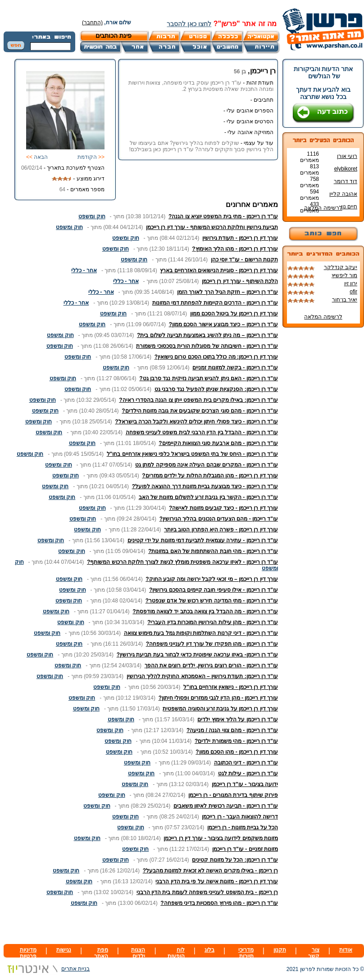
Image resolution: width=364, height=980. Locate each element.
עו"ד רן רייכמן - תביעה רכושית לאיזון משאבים (226, 806)
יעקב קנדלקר (341, 267)
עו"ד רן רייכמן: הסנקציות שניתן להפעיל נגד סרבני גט (216, 389)
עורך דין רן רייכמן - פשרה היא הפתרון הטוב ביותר (221, 530)
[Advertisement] (173, 926)
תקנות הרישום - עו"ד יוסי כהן (244, 260)
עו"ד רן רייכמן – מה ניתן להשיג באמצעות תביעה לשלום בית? (207, 335)
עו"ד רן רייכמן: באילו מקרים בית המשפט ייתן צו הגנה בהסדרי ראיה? (198, 400)
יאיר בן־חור (345, 300)
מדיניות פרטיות (28, 953)
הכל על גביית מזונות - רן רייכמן (243, 827)
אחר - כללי (84, 270)
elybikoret (346, 169)
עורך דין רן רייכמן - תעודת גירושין (240, 238)
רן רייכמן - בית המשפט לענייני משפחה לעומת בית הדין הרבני (207, 892)
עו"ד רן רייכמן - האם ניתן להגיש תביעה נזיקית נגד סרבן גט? (209, 378)
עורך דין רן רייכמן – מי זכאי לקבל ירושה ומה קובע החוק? (212, 579)
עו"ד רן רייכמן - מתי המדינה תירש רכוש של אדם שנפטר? (212, 601)
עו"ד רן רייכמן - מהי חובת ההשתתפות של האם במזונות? (213, 551)
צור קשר (314, 953)
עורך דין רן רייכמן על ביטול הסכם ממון (234, 314)
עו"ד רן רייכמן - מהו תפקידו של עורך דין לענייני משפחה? (212, 644)
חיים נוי (349, 207)
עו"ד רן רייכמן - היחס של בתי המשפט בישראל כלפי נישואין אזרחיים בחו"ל (192, 454)
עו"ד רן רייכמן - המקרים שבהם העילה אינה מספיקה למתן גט (207, 465)
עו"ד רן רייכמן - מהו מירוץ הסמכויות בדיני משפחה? (219, 903)
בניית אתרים (47, 969)
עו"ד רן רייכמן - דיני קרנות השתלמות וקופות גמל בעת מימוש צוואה (201, 633)
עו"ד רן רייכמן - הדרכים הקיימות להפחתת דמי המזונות (215, 303)
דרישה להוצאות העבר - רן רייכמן (240, 817)
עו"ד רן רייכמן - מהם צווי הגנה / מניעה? (232, 730)
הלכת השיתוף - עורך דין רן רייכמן (240, 281)
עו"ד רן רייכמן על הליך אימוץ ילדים (238, 719)
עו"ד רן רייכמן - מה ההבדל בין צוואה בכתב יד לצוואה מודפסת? (205, 611)
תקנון (280, 950)
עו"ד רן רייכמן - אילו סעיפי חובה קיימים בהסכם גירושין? (214, 590)
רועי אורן (347, 156)
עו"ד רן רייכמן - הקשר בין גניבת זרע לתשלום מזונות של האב (208, 497)
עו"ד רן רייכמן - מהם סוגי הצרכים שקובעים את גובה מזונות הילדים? (200, 411)
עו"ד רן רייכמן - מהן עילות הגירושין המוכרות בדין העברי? (213, 622)
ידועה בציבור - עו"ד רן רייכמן (245, 784)
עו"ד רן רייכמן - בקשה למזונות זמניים (235, 368)
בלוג (209, 950)
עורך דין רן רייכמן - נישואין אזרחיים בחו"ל (231, 687)
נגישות (64, 950)
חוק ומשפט (92, 216)
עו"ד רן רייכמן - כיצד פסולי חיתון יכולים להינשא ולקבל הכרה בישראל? (196, 422)
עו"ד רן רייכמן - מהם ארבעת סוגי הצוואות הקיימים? (218, 443)
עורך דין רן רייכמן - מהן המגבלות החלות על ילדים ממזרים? (210, 476)
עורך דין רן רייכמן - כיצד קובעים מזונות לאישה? (223, 508)
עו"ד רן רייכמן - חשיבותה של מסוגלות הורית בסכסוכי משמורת (207, 346)
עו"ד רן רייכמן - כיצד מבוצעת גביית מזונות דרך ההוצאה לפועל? (205, 486)
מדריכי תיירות (246, 953)
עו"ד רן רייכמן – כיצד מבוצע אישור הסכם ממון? (223, 324)
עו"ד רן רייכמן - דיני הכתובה (246, 763)
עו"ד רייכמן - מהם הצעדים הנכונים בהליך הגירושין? (219, 519)
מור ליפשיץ (344, 275)
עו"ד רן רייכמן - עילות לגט (248, 773)
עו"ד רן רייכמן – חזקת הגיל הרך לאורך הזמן (227, 292)
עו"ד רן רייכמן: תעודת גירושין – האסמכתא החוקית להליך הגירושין (202, 676)
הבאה (37, 157)
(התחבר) (92, 22)
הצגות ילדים (138, 953)
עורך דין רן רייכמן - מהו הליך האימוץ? (235, 249)
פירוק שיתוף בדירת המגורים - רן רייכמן (233, 795)
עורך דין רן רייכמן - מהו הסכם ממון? (237, 752)
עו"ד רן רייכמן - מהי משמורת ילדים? (236, 741)
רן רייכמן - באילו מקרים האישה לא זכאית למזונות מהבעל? (210, 871)
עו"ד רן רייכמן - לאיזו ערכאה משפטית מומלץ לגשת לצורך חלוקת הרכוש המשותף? (182, 562)
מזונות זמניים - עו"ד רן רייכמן (245, 849)
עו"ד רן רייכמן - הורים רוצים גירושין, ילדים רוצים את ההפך (211, 665)
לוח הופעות (176, 953)
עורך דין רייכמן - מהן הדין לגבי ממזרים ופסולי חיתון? (218, 698)
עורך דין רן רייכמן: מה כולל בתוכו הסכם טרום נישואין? (216, 357)
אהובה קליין (343, 194)
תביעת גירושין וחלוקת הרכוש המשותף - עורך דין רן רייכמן (212, 227)
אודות (346, 950)
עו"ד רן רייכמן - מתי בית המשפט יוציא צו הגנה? (223, 216)
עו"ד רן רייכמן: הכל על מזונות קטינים (235, 860)
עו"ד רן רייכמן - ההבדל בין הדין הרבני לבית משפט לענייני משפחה (202, 432)
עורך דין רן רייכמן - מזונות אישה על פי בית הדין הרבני (217, 881)
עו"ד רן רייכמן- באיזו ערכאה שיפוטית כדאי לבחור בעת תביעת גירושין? (197, 655)
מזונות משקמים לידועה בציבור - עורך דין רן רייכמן (221, 838)
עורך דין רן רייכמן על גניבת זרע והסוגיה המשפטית (220, 709)
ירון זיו (351, 283)
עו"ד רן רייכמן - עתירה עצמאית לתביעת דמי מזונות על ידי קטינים (203, 540)
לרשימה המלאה (323, 208)
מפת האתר (101, 953)
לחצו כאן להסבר (189, 24)
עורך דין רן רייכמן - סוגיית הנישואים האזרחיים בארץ (219, 270)
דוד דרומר (346, 181)
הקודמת (91, 157)
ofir (353, 292)
